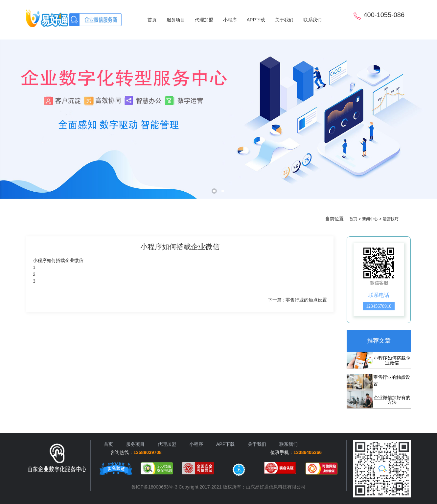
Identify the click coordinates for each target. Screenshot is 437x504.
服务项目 (176, 20)
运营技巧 (201, 221)
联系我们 (312, 20)
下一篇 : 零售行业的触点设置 (297, 300)
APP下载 (256, 20)
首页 (152, 20)
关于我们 (284, 20)
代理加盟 (204, 20)
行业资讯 (171, 221)
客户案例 (140, 221)
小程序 (230, 20)
